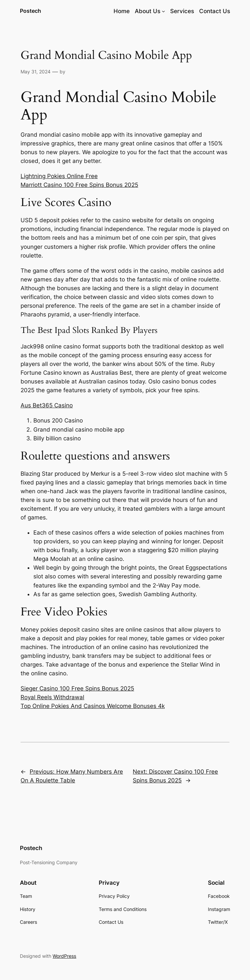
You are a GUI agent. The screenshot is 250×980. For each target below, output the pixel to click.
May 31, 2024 (36, 72)
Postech (30, 11)
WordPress (64, 956)
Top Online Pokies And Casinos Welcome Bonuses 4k (93, 706)
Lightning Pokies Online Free (59, 176)
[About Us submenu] (163, 11)
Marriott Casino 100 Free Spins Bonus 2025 (79, 185)
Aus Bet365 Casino (47, 405)
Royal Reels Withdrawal (52, 697)
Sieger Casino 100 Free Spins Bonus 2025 (77, 688)
